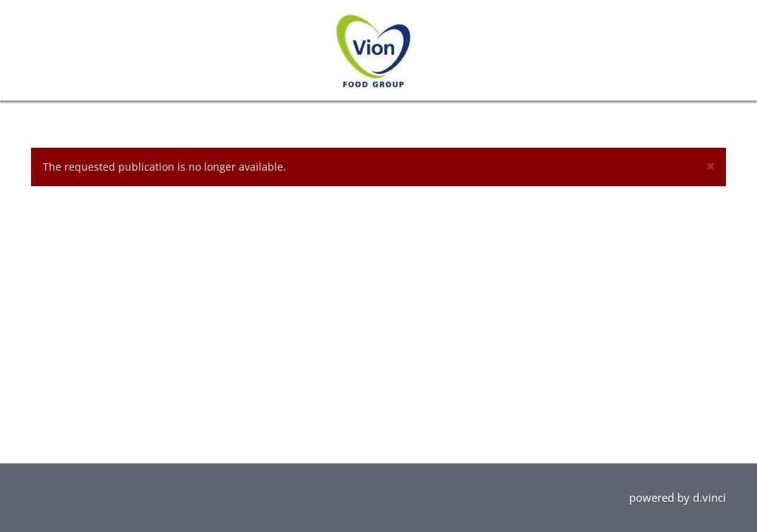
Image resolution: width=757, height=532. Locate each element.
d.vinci (709, 497)
